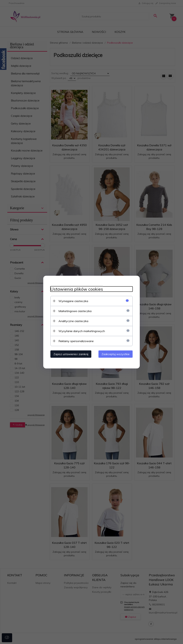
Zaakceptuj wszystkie (116, 354)
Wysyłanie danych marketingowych (82, 331)
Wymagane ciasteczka (73, 301)
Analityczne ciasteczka (73, 321)
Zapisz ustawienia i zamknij (71, 354)
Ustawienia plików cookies (77, 289)
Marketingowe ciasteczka (75, 311)
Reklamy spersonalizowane (76, 341)
